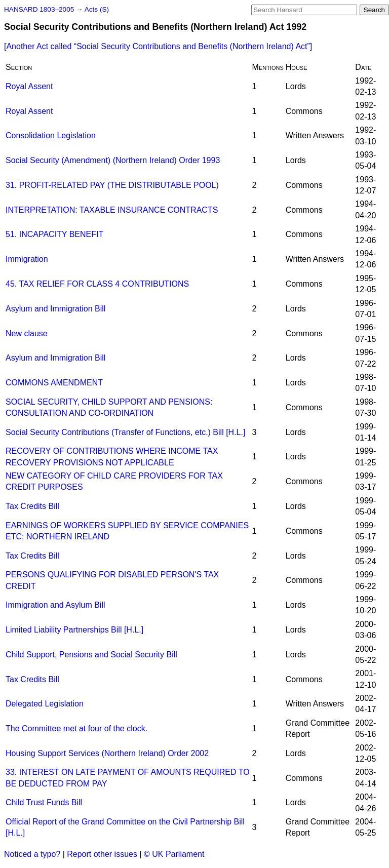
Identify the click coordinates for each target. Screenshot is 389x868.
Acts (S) (97, 9)
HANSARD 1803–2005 (39, 9)
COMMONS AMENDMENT (54, 383)
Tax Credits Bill (32, 506)
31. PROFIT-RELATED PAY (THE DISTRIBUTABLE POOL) (112, 185)
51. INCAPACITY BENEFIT (54, 234)
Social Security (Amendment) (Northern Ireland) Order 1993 (113, 160)
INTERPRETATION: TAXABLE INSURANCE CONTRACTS (112, 210)
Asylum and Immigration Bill (55, 309)
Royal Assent (29, 86)
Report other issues (102, 854)
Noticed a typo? (32, 854)
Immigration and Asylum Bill (55, 605)
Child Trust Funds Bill (44, 802)
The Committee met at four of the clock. (76, 728)
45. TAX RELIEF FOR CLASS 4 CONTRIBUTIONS (97, 284)
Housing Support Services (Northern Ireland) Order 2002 (107, 753)
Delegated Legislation (45, 704)
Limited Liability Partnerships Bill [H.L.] (74, 630)
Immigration (27, 259)
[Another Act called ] (158, 46)
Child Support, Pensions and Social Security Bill (91, 655)
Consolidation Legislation (51, 135)
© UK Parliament (174, 854)
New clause (27, 333)
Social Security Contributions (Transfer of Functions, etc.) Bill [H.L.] (125, 432)
